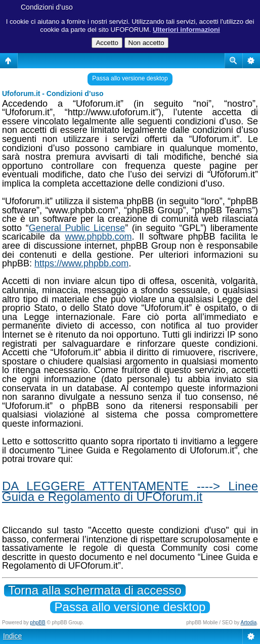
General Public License (77, 228)
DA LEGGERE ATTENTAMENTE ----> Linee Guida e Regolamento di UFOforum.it (130, 491)
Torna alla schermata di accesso (95, 590)
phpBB (38, 623)
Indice (12, 636)
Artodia (249, 623)
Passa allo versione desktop (130, 78)
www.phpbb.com (98, 237)
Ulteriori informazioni (186, 30)
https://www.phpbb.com (81, 263)
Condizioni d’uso (47, 7)
